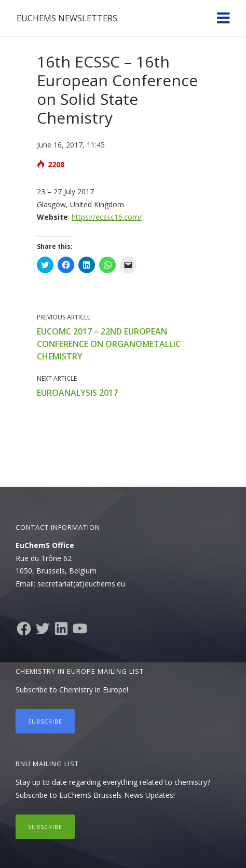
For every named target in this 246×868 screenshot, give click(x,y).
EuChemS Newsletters (67, 18)
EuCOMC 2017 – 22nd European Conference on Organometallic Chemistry (109, 344)
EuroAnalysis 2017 (77, 393)
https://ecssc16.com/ (107, 217)
